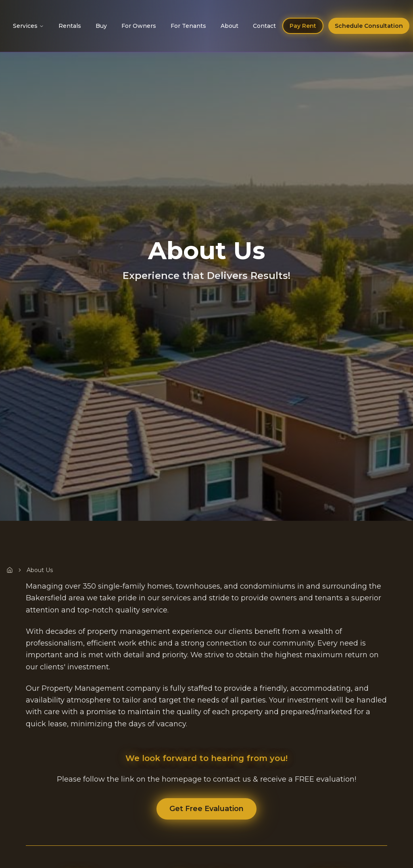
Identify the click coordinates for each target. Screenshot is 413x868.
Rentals (70, 26)
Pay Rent (303, 26)
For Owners (139, 26)
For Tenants (188, 26)
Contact (264, 26)
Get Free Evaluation (206, 809)
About (229, 26)
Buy (101, 26)
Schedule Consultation (369, 26)
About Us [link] (40, 570)
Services (28, 26)
